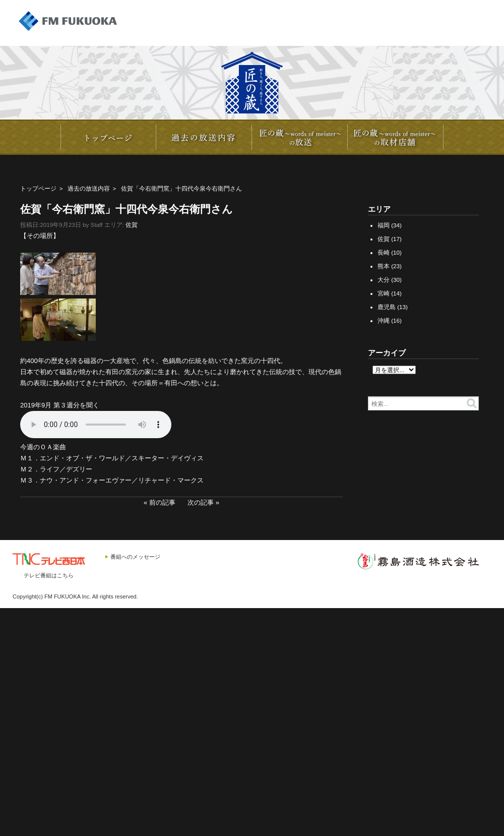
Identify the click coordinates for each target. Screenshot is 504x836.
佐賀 (132, 225)
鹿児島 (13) (393, 307)
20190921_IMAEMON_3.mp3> (96, 425)
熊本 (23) (390, 266)
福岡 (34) (390, 225)
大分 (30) (390, 280)
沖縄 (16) (390, 320)
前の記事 (162, 502)
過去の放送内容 (89, 188)
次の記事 (201, 502)
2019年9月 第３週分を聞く (60, 405)
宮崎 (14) (390, 293)
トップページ (38, 188)
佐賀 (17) (390, 239)
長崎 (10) (390, 252)
